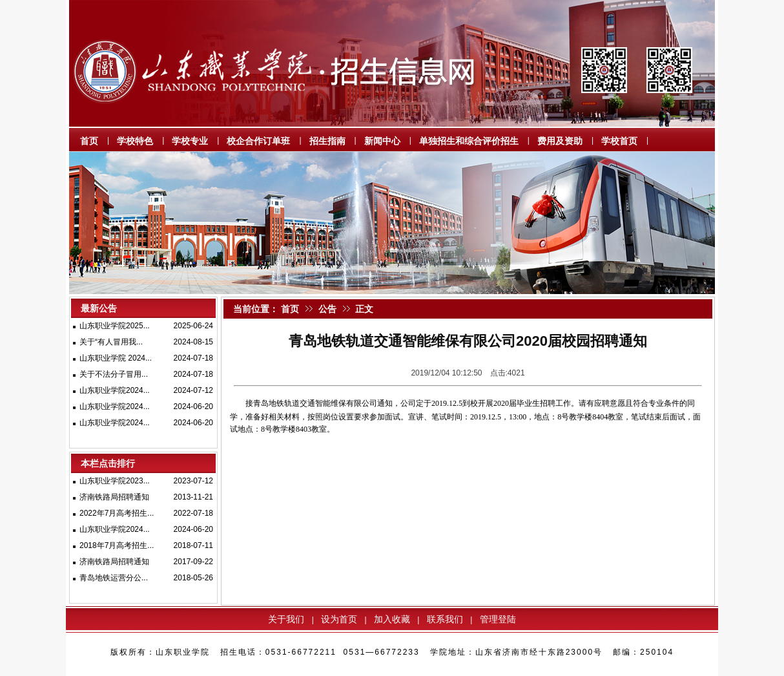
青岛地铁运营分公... (114, 578)
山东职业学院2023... (115, 481)
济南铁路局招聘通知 (114, 497)
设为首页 (339, 619)
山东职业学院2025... (115, 326)
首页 (89, 141)
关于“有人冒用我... (111, 342)
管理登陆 (498, 619)
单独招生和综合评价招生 (469, 141)
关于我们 (286, 619)
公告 (327, 309)
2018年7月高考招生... (117, 545)
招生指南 (327, 141)
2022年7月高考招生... (117, 513)
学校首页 (619, 141)
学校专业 (190, 141)
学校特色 (135, 141)
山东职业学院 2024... (116, 358)
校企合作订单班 (258, 141)
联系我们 (445, 619)
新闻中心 (382, 141)
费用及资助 (560, 141)
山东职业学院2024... (115, 390)
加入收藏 (392, 619)
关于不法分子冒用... (114, 374)
